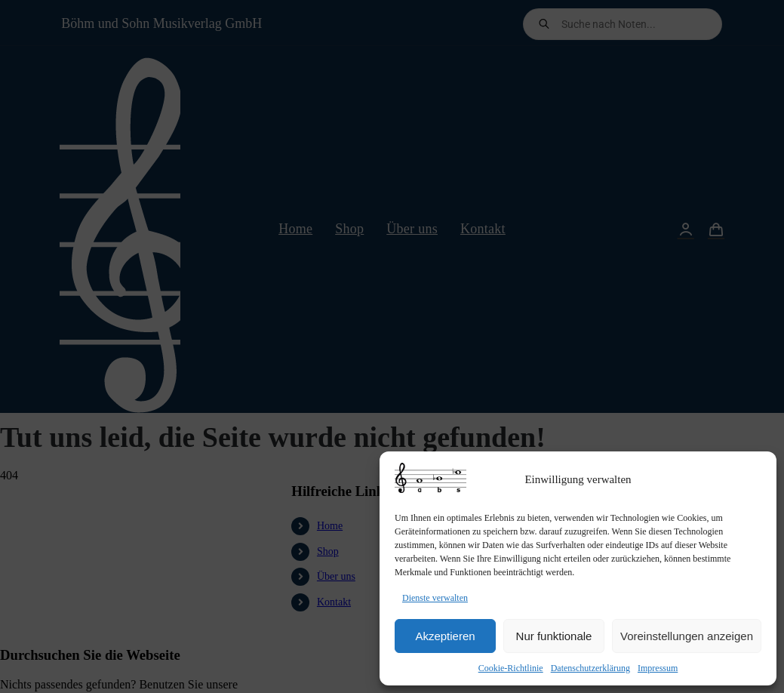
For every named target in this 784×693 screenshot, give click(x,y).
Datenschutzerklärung (590, 668)
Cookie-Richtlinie (511, 668)
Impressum (658, 668)
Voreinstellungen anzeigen (687, 636)
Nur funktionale (554, 636)
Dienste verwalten (435, 598)
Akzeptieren (445, 636)
